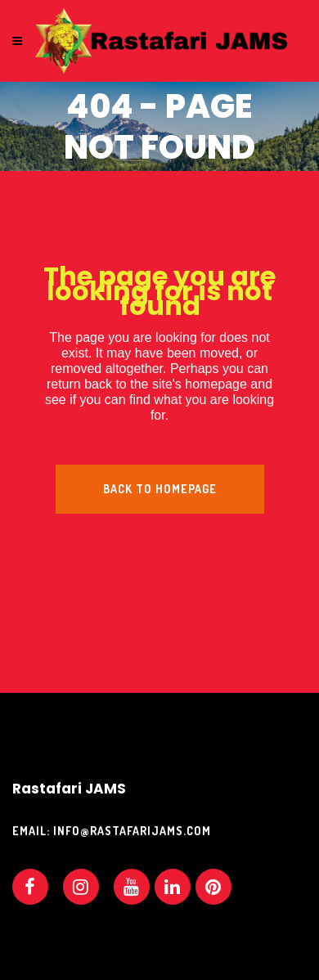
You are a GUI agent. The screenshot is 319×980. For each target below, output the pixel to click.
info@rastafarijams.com (132, 831)
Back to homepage (160, 489)
